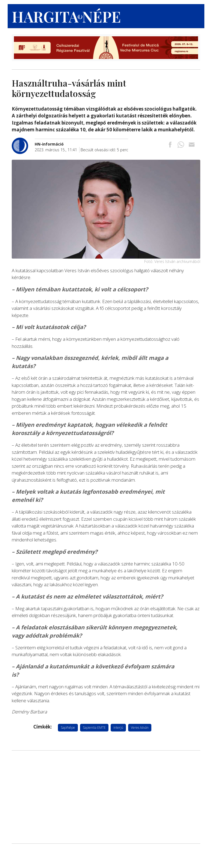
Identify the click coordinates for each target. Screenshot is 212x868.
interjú (118, 728)
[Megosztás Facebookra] (170, 145)
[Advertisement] (106, 797)
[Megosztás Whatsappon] (181, 145)
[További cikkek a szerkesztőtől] (23, 140)
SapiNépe (68, 728)
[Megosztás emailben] (192, 145)
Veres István (140, 728)
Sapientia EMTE (94, 728)
